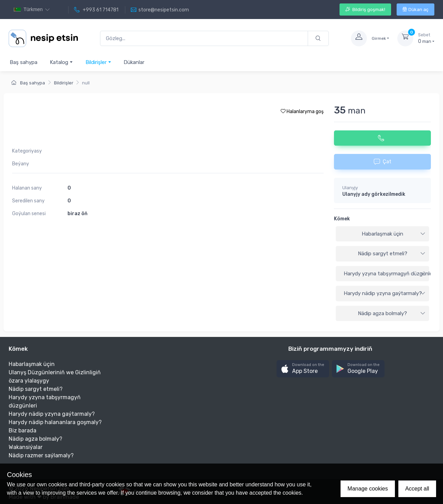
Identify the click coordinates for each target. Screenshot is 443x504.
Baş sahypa (24, 62)
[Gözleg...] (204, 39)
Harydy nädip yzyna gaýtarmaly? (385, 293)
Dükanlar (134, 62)
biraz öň (78, 214)
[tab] (382, 234)
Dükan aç (415, 10)
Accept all (417, 489)
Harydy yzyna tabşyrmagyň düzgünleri (386, 274)
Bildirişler (98, 62)
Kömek (342, 219)
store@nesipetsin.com (160, 10)
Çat (383, 162)
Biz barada (22, 430)
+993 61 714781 (96, 10)
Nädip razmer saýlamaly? (41, 455)
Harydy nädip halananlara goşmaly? (55, 422)
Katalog (61, 62)
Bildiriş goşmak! (365, 10)
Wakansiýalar (26, 447)
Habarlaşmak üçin (394, 234)
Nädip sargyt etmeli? (392, 254)
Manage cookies (368, 489)
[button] (303, 369)
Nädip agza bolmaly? (392, 313)
